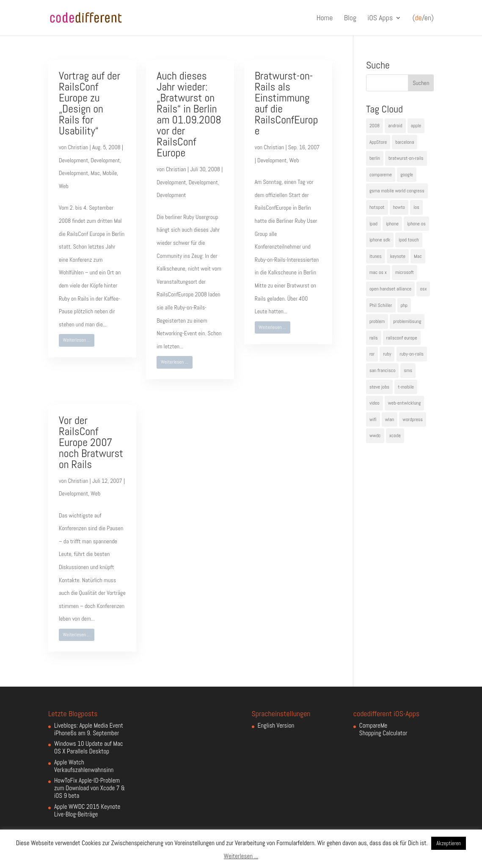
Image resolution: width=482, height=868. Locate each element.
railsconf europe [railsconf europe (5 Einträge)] (402, 338)
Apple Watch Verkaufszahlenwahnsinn (84, 766)
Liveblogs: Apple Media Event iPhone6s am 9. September (89, 729)
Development (73, 160)
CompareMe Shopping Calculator (383, 729)
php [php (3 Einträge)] (404, 305)
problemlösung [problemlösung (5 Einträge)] (407, 321)
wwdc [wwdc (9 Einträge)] (375, 435)
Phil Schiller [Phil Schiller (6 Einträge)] (381, 305)
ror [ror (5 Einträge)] (372, 354)
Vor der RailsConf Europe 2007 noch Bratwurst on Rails (91, 442)
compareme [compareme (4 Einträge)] (381, 175)
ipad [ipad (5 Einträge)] (373, 224)
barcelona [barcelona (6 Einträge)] (405, 142)
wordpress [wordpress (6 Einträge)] (413, 419)
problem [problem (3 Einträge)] (377, 321)
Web (64, 186)
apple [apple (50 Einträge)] (416, 126)
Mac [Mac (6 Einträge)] (418, 256)
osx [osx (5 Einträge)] (423, 289)
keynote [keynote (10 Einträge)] (398, 256)
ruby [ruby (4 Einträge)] (387, 354)
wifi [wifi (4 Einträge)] (373, 419)
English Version (276, 725)
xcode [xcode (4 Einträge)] (395, 435)
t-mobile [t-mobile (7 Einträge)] (406, 387)
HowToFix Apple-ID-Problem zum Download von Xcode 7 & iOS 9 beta (90, 788)
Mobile (110, 173)
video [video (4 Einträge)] (375, 403)
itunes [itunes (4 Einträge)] (376, 256)
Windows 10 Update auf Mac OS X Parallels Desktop (89, 747)
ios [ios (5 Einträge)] (416, 207)
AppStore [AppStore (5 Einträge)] (378, 142)
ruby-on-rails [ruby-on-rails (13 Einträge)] (412, 354)
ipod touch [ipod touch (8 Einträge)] (409, 240)
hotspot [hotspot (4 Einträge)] (377, 207)
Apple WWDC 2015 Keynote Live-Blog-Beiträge (87, 810)
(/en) (423, 18)
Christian (78, 147)
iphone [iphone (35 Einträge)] (392, 224)
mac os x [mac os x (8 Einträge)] (378, 272)
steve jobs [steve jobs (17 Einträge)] (379, 387)
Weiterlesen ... (77, 340)
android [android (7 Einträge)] (395, 126)
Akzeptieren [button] (449, 843)
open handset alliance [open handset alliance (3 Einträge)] (390, 289)
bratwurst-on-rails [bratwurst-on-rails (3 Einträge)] (406, 158)
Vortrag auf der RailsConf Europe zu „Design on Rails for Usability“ (90, 103)
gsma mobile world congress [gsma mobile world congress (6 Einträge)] (397, 191)
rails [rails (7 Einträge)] (374, 338)
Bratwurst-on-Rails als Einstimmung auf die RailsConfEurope (286, 103)
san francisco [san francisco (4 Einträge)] (382, 370)
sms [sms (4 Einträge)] (408, 370)
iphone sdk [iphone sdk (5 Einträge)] (380, 240)
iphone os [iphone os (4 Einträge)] (416, 224)
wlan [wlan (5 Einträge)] (390, 419)
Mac (95, 173)
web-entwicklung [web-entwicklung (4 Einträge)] (405, 403)
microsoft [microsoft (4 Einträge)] (405, 272)
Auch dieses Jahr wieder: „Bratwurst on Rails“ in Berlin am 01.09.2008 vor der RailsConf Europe (189, 114)
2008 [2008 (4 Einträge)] (375, 126)
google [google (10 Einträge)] (407, 175)
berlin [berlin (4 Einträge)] (375, 158)
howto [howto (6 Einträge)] (399, 207)
